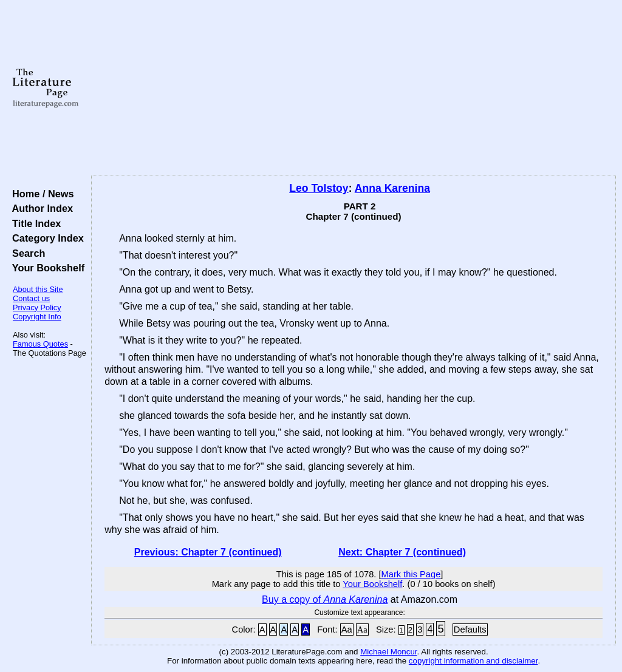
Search (26, 253)
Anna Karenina (392, 188)
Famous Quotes (40, 344)
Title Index (34, 223)
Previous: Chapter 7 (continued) (208, 552)
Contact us (31, 298)
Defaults (470, 630)
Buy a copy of (325, 599)
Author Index (40, 208)
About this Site (38, 289)
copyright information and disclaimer (473, 661)
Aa (347, 630)
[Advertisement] (354, 88)
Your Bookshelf (46, 268)
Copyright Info (37, 317)
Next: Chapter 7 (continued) (402, 552)
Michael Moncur (388, 652)
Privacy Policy (37, 307)
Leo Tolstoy (319, 188)
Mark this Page (411, 574)
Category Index (45, 238)
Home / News (40, 194)
